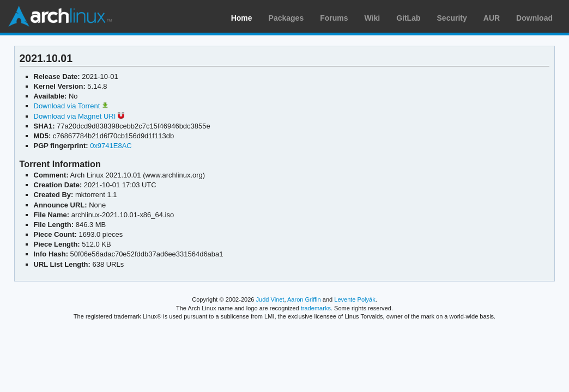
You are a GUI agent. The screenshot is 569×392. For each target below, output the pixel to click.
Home (242, 18)
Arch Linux (60, 16)
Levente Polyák (355, 299)
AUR (492, 18)
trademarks (316, 308)
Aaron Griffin (304, 299)
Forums (334, 18)
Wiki (373, 18)
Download (534, 18)
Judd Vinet (270, 299)
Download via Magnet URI (79, 116)
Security (452, 18)
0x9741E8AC (111, 146)
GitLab (408, 18)
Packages (286, 18)
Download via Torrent (71, 106)
